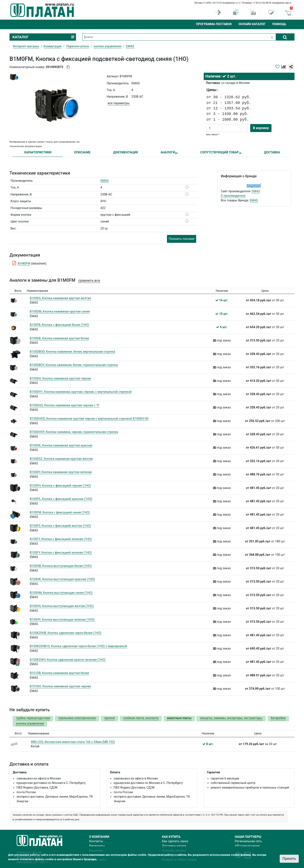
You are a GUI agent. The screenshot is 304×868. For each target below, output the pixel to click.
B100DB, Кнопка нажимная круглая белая (59, 338)
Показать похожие (182, 239)
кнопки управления (107, 46)
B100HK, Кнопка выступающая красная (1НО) (62, 579)
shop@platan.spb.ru (282, 3)
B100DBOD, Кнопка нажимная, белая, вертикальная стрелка (72, 352)
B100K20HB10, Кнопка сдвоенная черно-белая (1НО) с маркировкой (78, 646)
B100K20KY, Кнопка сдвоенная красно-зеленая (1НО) (68, 660)
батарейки (278, 718)
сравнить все (89, 280)
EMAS (105, 181)
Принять (289, 859)
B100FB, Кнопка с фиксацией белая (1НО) (59, 325)
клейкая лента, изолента (141, 718)
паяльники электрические (77, 718)
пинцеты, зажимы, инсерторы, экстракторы (231, 718)
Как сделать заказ (175, 841)
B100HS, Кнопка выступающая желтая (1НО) (62, 606)
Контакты (96, 841)
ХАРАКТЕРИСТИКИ (38, 152)
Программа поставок (214, 24)
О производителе (233, 196)
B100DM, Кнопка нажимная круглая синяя (60, 312)
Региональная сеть (248, 841)
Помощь (279, 24)
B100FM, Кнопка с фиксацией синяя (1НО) (60, 512)
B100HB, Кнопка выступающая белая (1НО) (61, 566)
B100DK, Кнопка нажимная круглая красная (61, 446)
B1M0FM (24, 264)
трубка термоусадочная (33, 718)
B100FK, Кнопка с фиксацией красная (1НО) (61, 499)
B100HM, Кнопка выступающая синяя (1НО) (61, 593)
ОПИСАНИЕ (82, 152)
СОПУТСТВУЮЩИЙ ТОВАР (221, 153)
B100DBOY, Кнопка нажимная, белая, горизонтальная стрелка (74, 365)
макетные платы (179, 718)
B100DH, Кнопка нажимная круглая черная (60, 379)
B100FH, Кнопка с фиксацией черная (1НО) (60, 486)
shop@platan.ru (230, 3)
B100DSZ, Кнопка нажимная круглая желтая (61, 459)
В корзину (261, 128)
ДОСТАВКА (272, 152)
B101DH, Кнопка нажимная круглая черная (60, 686)
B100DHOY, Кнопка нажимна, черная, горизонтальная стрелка (74, 432)
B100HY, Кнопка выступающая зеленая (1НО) (62, 620)
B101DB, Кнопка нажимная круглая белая (59, 673)
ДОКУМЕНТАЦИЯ (126, 152)
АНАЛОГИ (169, 153)
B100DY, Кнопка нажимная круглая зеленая (61, 472)
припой (110, 718)
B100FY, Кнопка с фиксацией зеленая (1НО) (61, 539)
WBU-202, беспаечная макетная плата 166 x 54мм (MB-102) (73, 742)
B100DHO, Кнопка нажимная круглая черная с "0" (65, 405)
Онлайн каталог (252, 24)
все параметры (119, 103)
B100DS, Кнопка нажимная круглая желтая (60, 298)
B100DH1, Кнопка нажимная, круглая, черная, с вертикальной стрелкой (81, 392)
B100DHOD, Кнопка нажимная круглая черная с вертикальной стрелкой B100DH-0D (89, 419)
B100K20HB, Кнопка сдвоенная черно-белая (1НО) (66, 633)
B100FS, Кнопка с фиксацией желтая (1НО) (60, 526)
